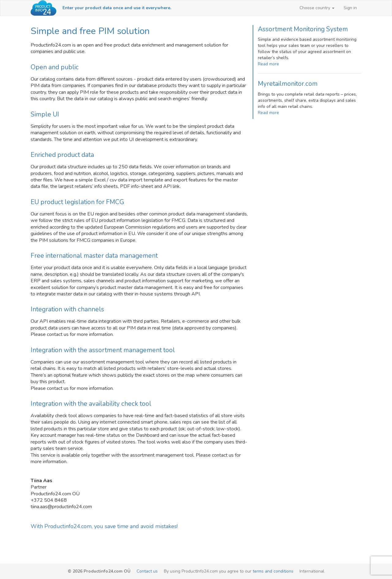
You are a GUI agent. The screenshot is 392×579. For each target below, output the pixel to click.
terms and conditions (273, 571)
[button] (317, 8)
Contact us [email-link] (147, 571)
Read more (268, 64)
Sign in (350, 8)
